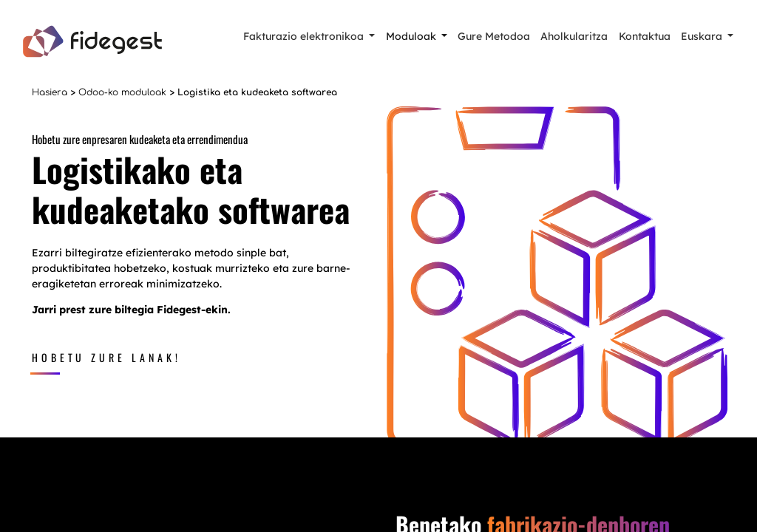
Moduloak (411, 36)
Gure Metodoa (494, 36)
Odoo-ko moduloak (122, 92)
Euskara (702, 36)
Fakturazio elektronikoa (303, 36)
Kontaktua (645, 36)
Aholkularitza (574, 36)
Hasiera (50, 92)
